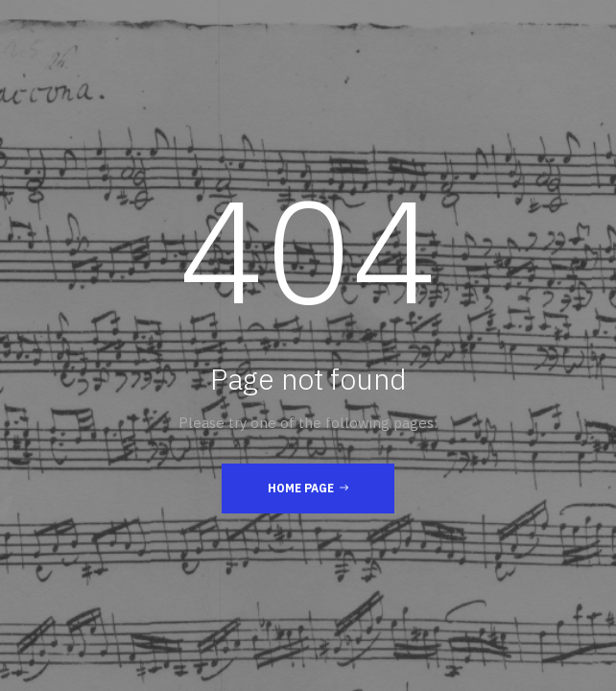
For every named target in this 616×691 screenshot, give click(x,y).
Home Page (308, 488)
